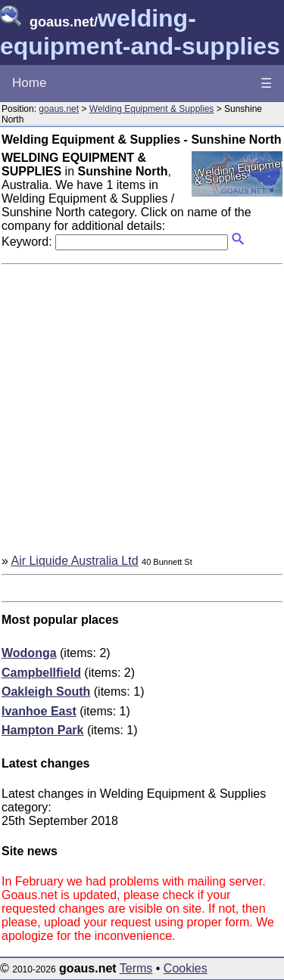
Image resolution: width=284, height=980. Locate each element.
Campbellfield (41, 673)
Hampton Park (42, 730)
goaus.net (59, 109)
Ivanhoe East (39, 711)
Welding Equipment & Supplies (152, 109)
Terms (136, 968)
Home (29, 83)
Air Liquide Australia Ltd (74, 561)
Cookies (186, 968)
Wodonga (29, 653)
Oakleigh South (46, 692)
